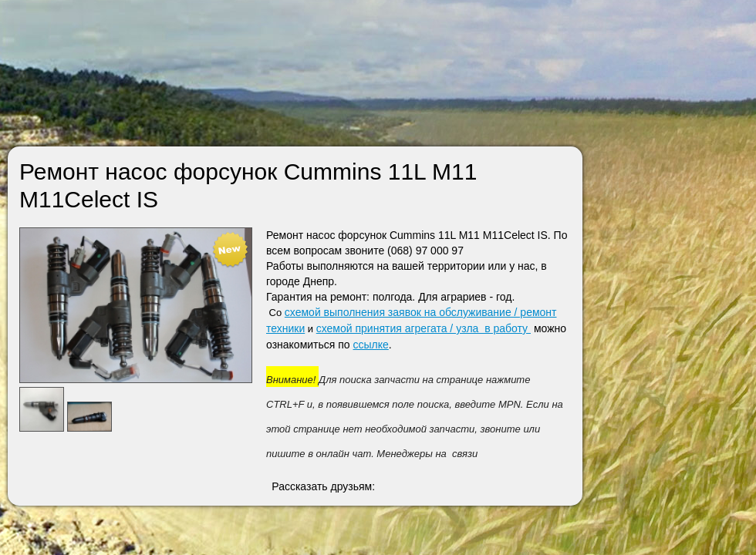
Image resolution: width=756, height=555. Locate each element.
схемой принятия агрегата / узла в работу (424, 328)
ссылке (371, 345)
